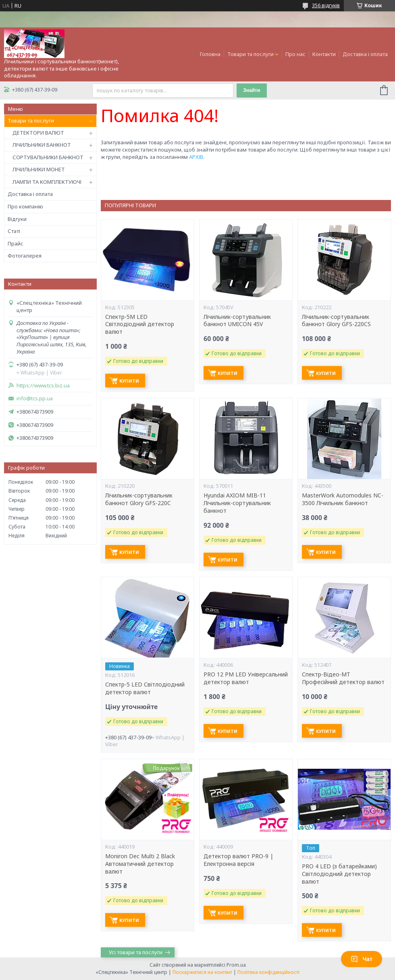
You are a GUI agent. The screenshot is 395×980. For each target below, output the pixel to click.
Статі (14, 231)
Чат (362, 959)
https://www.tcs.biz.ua (43, 386)
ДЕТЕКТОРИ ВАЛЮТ (38, 133)
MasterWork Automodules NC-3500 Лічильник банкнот (343, 499)
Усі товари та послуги (136, 952)
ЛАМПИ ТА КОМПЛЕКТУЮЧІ (47, 182)
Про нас (295, 54)
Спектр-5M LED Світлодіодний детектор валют (140, 325)
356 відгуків (326, 5)
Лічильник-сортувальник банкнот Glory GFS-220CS (336, 321)
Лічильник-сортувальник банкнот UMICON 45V (237, 321)
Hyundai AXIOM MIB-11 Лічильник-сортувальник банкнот (237, 503)
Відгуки (17, 219)
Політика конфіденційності (268, 972)
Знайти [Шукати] (252, 90)
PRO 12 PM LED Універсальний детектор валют (246, 678)
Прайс (16, 243)
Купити (129, 381)
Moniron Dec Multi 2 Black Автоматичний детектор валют (140, 864)
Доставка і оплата (365, 54)
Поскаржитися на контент (202, 972)
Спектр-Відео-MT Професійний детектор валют (343, 678)
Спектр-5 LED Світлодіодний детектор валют (145, 688)
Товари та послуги (251, 54)
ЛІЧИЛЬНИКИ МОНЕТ (39, 169)
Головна (210, 54)
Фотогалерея (25, 256)
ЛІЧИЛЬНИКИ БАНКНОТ (42, 145)
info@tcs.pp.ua (35, 398)
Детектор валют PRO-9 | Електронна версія (238, 860)
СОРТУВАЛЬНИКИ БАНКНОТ (48, 157)
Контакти (324, 54)
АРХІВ (196, 157)
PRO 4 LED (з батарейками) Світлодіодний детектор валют (339, 874)
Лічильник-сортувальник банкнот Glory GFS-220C (139, 499)
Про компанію (25, 206)
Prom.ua (236, 965)
